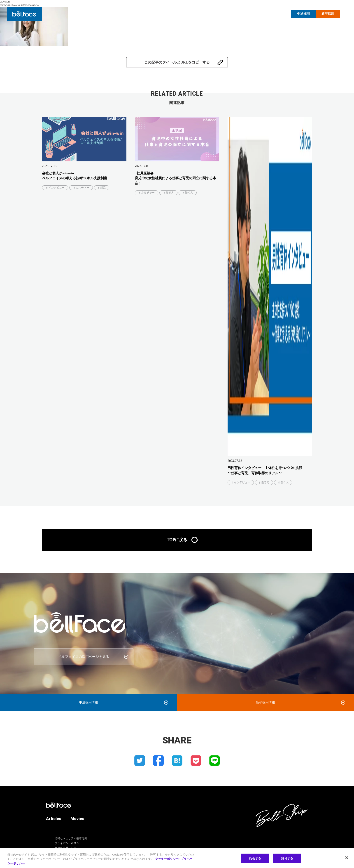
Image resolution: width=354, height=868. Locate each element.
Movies (278, 13)
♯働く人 (188, 193)
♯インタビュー (55, 188)
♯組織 (102, 188)
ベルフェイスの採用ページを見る (84, 657)
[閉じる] (347, 860)
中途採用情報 (88, 702)
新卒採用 (328, 14)
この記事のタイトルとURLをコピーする (177, 62)
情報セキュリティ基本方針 (71, 838)
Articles (260, 13)
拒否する (255, 861)
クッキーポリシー (65, 848)
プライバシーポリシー (68, 843)
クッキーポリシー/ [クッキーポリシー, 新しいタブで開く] (167, 862)
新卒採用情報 (265, 702)
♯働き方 (168, 193)
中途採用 (303, 14)
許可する (287, 861)
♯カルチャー (81, 188)
